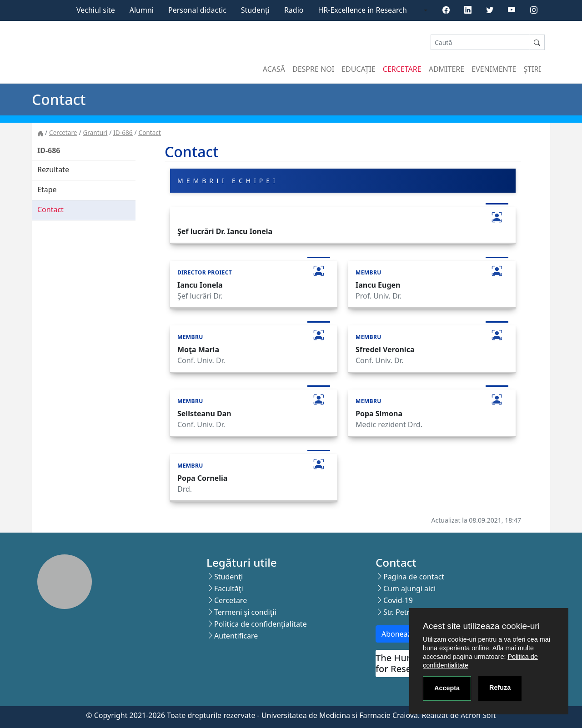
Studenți (255, 10)
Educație (359, 69)
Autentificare (236, 636)
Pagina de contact (414, 577)
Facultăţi (229, 588)
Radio (294, 10)
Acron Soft (478, 715)
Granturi (95, 132)
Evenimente (494, 69)
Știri (532, 69)
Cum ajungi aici (409, 588)
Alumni (142, 10)
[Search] (480, 42)
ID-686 (123, 132)
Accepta (447, 688)
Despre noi (313, 69)
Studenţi (228, 577)
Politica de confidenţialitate (261, 624)
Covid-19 (398, 600)
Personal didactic (197, 10)
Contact (150, 132)
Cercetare (402, 69)
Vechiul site (96, 10)
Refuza (500, 688)
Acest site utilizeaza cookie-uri (481, 626)
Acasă (274, 69)
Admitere (447, 69)
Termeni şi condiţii (245, 612)
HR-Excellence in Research (363, 10)
